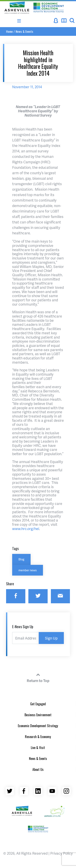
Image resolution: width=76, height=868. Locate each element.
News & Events (24, 31)
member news (28, 570)
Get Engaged (38, 704)
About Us (38, 769)
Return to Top (38, 677)
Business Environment (38, 715)
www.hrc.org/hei (26, 529)
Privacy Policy (62, 853)
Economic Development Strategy (38, 726)
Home (9, 31)
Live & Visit (38, 748)
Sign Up (51, 638)
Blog (21, 559)
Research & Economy (38, 737)
